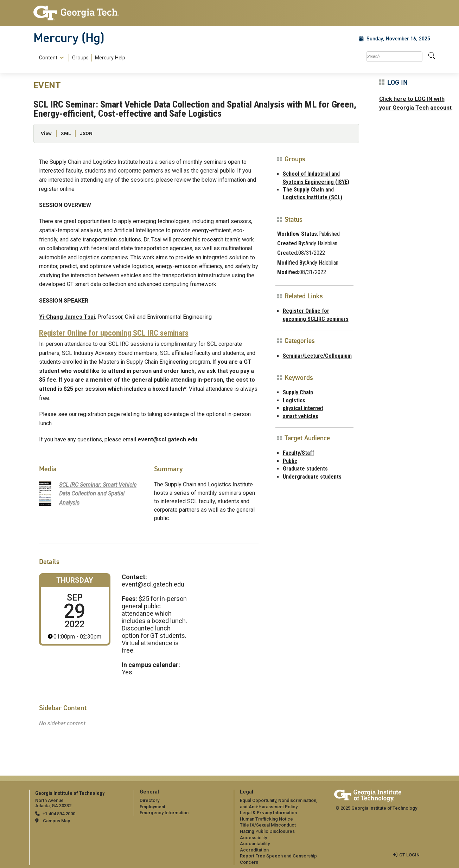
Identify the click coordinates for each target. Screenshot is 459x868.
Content (48, 58)
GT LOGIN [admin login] (409, 855)
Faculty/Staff (298, 453)
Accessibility (253, 838)
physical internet (303, 408)
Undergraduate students (312, 477)
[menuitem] (81, 58)
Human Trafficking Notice (266, 819)
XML (66, 133)
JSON (86, 133)
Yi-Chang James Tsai (67, 317)
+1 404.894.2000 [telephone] (59, 814)
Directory (149, 800)
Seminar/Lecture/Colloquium (317, 356)
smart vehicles (301, 416)
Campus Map (57, 821)
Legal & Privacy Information (268, 813)
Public (290, 461)
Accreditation (254, 850)
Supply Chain (298, 392)
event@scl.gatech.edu (167, 439)
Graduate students (305, 469)
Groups (80, 58)
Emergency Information (164, 813)
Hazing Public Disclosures (267, 831)
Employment (152, 807)
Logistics (294, 400)
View (46, 133)
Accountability (255, 844)
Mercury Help (110, 58)
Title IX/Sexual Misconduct (268, 825)
